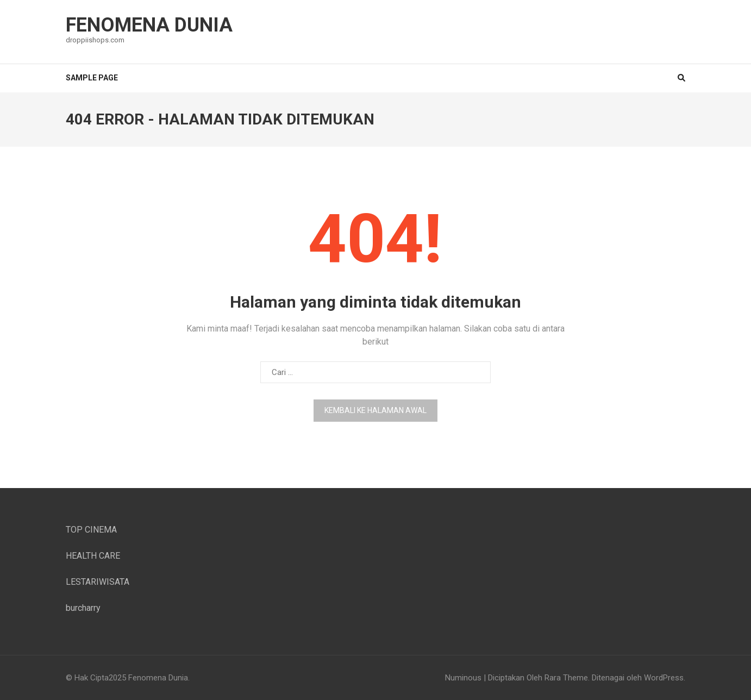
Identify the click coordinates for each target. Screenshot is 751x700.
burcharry (83, 608)
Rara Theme (566, 678)
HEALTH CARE (93, 556)
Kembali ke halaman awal (375, 410)
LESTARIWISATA (98, 582)
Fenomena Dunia (149, 25)
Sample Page (92, 78)
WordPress (664, 678)
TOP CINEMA (91, 530)
